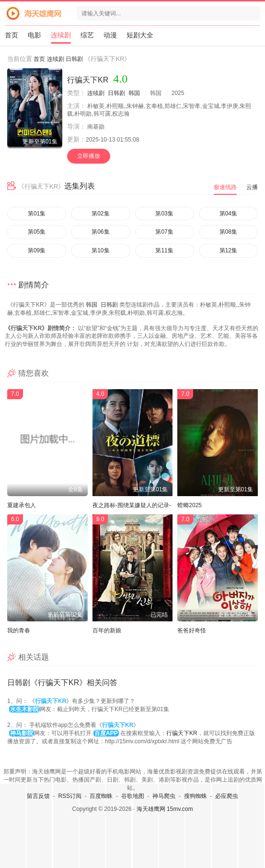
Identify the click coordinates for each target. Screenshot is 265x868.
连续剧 (61, 35)
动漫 (110, 35)
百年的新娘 (107, 630)
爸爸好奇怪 (192, 630)
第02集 (100, 214)
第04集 (228, 214)
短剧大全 (140, 35)
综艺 (87, 35)
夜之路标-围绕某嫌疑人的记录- (132, 505)
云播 (252, 187)
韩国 (134, 93)
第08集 (228, 232)
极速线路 (225, 187)
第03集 (164, 214)
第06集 (100, 232)
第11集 (164, 250)
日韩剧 (74, 59)
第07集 (164, 232)
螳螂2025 (190, 505)
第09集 (37, 250)
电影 (35, 35)
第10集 (100, 250)
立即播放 (89, 156)
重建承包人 (22, 505)
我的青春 (19, 630)
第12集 (228, 250)
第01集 (37, 214)
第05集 (37, 232)
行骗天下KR (182, 733)
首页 (12, 35)
